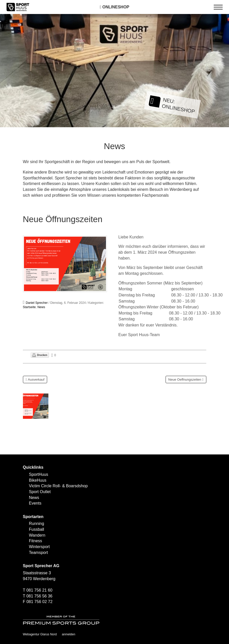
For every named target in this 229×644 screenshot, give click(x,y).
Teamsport (39, 553)
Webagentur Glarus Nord (40, 634)
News (41, 307)
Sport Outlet (40, 492)
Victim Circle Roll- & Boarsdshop (58, 486)
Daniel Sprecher (37, 303)
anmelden (69, 634)
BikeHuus (38, 480)
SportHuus (39, 474)
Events (35, 503)
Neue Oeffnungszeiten (185, 380)
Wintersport (39, 547)
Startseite (29, 307)
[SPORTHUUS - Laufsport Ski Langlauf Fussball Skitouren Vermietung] (18, 7)
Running (37, 524)
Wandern (37, 535)
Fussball (37, 529)
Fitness (36, 541)
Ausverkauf (36, 380)
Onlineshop (114, 7)
